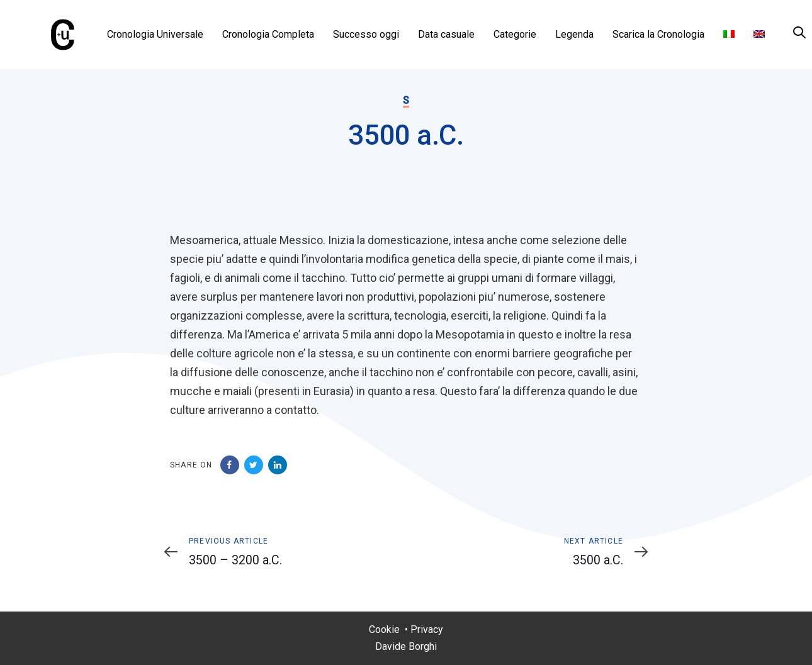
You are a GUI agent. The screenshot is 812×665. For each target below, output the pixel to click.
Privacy (427, 629)
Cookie (384, 629)
